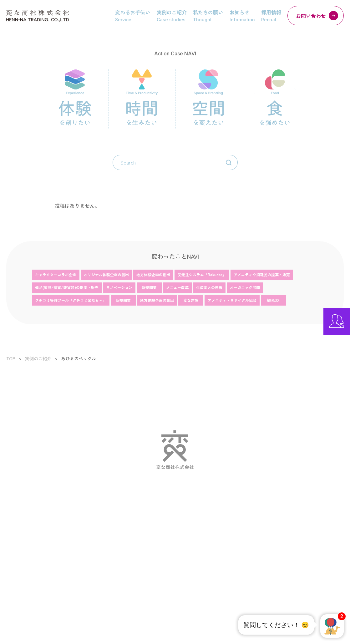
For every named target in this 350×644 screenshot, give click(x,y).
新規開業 (149, 287)
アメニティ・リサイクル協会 (232, 300)
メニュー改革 (177, 287)
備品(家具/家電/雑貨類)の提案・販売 (67, 287)
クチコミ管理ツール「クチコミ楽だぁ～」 (71, 300)
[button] (332, 626)
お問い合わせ (317, 16)
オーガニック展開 (245, 287)
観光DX (273, 300)
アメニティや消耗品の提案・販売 (262, 274)
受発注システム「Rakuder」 (202, 274)
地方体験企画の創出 (153, 274)
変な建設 (191, 300)
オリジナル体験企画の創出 (106, 274)
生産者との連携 (209, 287)
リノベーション (119, 287)
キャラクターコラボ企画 (56, 274)
